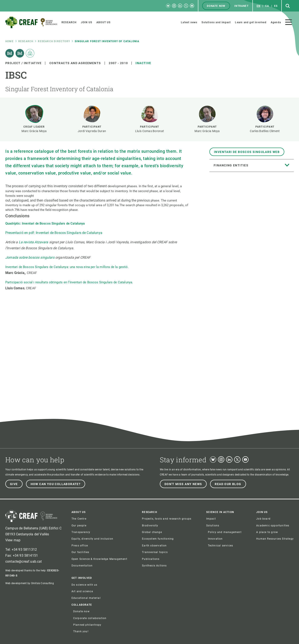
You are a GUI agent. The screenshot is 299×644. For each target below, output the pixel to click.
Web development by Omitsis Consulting (30, 583)
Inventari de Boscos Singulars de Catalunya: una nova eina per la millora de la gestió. (67, 267)
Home (9, 41)
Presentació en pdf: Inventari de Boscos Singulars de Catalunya (54, 233)
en (258, 6)
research (26, 41)
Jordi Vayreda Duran (92, 131)
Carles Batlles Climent (265, 131)
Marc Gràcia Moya (34, 131)
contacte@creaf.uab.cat (24, 561)
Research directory (54, 41)
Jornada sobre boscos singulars (30, 257)
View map (13, 540)
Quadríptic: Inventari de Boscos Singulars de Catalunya (46, 223)
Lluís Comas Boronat (149, 131)
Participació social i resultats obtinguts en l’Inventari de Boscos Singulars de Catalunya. (69, 282)
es (276, 6)
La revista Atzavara (34, 242)
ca (267, 6)
